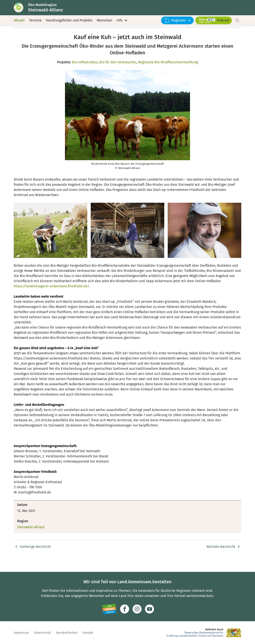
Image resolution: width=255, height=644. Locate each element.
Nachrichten (68, 36)
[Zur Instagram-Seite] (137, 609)
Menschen (104, 26)
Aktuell (19, 26)
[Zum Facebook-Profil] (125, 609)
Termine (35, 26)
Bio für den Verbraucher (118, 75)
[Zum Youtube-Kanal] (149, 609)
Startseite (20, 36)
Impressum (21, 633)
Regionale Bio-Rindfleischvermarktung (168, 75)
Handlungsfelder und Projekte (69, 26)
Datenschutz (43, 633)
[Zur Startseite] (23, 10)
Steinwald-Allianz (44, 36)
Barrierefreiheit (67, 633)
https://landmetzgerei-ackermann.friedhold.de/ (51, 299)
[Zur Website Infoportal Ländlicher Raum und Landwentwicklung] (109, 609)
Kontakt (88, 633)
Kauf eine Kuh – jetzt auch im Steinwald (109, 36)
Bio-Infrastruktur (85, 75)
